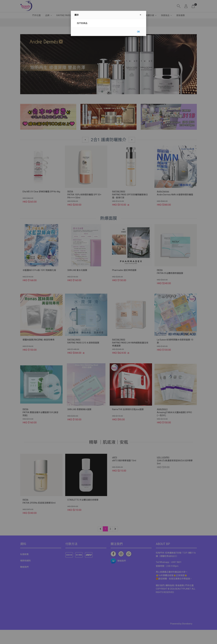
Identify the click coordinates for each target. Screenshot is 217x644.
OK (138, 32)
